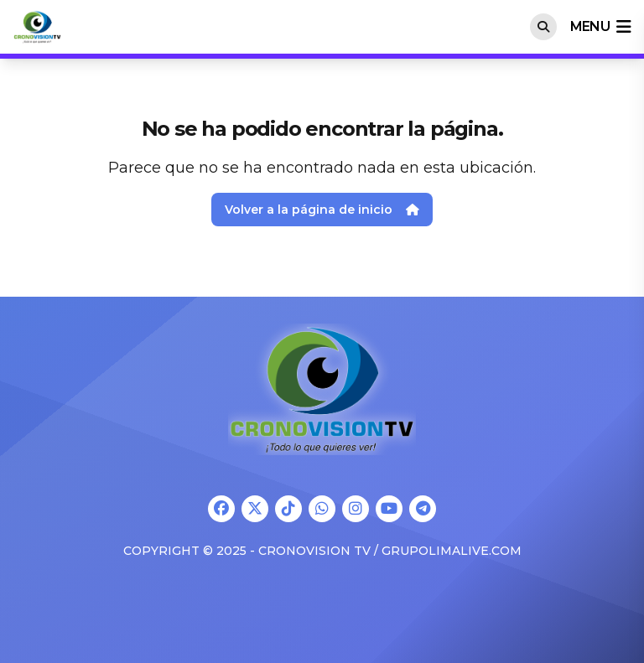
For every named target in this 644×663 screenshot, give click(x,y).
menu (600, 27)
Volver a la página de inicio (322, 210)
